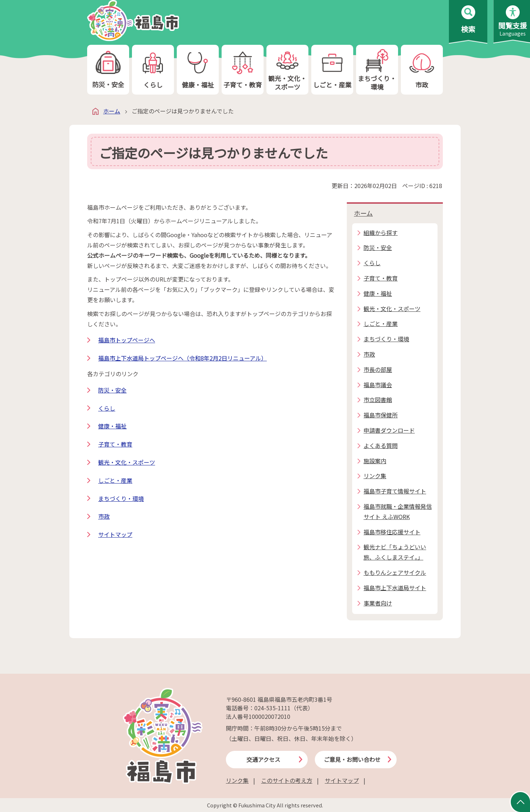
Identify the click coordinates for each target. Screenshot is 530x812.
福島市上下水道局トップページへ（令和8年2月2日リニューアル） (182, 358)
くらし (153, 70)
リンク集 (237, 780)
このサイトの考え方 (287, 780)
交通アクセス (263, 759)
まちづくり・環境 (377, 70)
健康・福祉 (198, 70)
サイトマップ (115, 534)
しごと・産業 (332, 70)
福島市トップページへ (127, 340)
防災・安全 (108, 70)
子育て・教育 (243, 70)
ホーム (112, 111)
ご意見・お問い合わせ (352, 759)
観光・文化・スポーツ (287, 70)
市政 (422, 70)
